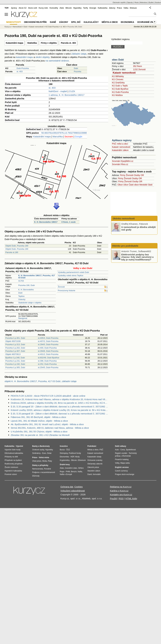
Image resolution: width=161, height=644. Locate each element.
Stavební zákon (94, 471)
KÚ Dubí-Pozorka (120, 92)
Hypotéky (77, 8)
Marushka (58, 136)
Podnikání (92, 446)
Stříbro (81, 468)
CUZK (72, 91)
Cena (123, 450)
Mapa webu (125, 463)
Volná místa (44, 457)
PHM (68, 472)
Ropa (62, 472)
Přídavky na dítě (11, 457)
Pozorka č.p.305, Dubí (15, 367)
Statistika (32, 43)
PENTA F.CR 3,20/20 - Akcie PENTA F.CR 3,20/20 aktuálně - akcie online (48, 396)
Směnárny (36, 453)
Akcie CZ (22, 8)
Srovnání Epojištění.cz (123, 161)
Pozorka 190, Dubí (27, 285)
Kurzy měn (43, 8)
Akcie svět (33, 8)
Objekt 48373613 (13, 354)
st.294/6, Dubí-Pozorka (48, 351)
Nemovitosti (17, 27)
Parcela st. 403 (68, 43)
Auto (117, 450)
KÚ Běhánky (118, 76)
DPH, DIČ (76, 22)
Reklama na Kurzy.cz (121, 487)
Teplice (21, 296)
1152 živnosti (139, 69)
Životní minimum (11, 467)
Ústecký (22, 299)
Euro (44, 453)
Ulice (126, 185)
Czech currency (121, 471)
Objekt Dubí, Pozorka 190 (17, 246)
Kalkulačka (103, 8)
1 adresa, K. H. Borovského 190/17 (66, 95)
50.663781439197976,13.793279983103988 (64, 133)
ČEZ (68, 450)
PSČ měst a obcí (120, 144)
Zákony (112, 8)
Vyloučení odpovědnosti (73, 491)
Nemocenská (38, 469)
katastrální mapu (24, 57)
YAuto (136, 2)
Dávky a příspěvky (40, 465)
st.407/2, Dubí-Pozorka (48, 341)
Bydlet (151, 2)
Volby (117, 463)
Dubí (76, 68)
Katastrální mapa (14, 43)
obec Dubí (118, 60)
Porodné (47, 469)
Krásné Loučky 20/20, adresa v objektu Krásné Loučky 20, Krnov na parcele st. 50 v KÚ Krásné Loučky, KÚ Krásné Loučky (59, 410)
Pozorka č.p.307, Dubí (15, 351)
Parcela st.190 (12, 252)
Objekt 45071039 (13, 341)
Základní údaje (79, 54)
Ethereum (82, 460)
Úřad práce (37, 461)
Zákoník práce (93, 467)
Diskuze (133, 8)
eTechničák (126, 456)
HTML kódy (131, 498)
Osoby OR (139, 175)
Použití (113, 498)
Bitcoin (69, 8)
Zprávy (14, 8)
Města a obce (110, 22)
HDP (72, 457)
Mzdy (78, 457)
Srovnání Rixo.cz (120, 164)
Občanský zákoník (95, 464)
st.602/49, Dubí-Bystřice (49, 358)
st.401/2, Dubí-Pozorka (48, 354)
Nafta (80, 472)
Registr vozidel (121, 453)
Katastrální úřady (94, 457)
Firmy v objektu (49, 43)
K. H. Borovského (26, 290)
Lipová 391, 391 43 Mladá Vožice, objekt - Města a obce (39, 421)
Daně (53, 22)
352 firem (137, 66)
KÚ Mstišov (117, 95)
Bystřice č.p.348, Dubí (15, 358)
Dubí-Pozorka (23, 68)
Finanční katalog (122, 459)
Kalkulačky (91, 22)
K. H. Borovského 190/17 (46, 222)
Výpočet (19, 446)
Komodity (54, 8)
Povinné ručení (11, 474)
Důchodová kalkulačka (14, 453)
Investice (64, 446)
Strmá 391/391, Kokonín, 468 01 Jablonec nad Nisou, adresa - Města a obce (50, 428)
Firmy (123, 175)
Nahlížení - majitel (58, 91)
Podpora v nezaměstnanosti (44, 472)
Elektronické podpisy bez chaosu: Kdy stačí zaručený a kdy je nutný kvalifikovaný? (137, 257)
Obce (120, 185)
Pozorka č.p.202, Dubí (15, 348)
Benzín (74, 472)
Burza (62, 450)
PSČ (101, 450)
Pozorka (78, 71)
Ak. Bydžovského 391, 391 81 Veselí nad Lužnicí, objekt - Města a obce (47, 424)
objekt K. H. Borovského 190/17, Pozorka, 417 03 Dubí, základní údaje (41, 381)
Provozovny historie (66, 291)
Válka (126, 8)
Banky (35, 446)
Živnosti (61, 287)
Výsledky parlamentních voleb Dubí (73, 272)
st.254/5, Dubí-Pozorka (48, 367)
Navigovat (23, 318)
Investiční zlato (71, 468)
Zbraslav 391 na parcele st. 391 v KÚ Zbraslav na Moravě (40, 435)
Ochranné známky (148, 22)
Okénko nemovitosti (123, 218)
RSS (121, 498)
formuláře (97, 474)
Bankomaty (45, 446)
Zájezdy (130, 2)
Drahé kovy (65, 465)
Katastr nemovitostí (124, 73)
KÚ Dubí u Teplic (120, 86)
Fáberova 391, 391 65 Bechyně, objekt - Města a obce (38, 417)
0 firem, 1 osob (69, 222)
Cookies (79, 487)
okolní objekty (43, 57)
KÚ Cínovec (118, 79)
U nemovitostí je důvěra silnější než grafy (138, 228)
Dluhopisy (64, 453)
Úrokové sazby (38, 450)
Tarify (86, 8)
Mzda (45, 461)
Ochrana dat (67, 487)
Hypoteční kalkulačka (13, 471)
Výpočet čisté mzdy (12, 450)
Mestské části (146, 185)
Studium (158, 2)
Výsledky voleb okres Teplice (71, 275)
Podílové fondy (75, 453)
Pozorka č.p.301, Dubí (15, 338)
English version (122, 467)
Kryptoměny (65, 460)
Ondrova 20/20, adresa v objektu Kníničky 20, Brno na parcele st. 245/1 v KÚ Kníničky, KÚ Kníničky (59, 403)
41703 (21, 281)
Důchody (36, 476)
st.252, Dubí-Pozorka (47, 364)
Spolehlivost (131, 450)
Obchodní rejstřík (119, 2)
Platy (50, 461)
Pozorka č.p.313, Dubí (15, 344)
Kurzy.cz (8, 27)
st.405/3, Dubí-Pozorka (48, 338)
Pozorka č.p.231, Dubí (15, 361)
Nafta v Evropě (66, 474)
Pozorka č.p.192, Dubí (15, 364)
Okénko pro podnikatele (125, 246)
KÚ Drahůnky (118, 83)
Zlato (62, 8)
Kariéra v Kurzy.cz (119, 491)
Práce (120, 8)
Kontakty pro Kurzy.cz (121, 494)
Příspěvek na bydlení (13, 460)
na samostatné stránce (57, 61)
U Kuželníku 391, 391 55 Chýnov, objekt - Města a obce (39, 432)
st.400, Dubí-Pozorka (47, 348)
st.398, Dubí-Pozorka (47, 361)
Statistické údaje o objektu (30, 303)
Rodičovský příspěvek (14, 464)
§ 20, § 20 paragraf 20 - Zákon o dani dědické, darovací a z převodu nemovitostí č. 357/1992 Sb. (59, 407)
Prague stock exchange (125, 474)
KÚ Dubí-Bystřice (120, 89)
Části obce (134, 185)
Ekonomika (127, 22)
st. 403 (20, 71)
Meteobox (144, 2)
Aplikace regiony (122, 140)
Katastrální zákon (120, 150)
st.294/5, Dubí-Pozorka (48, 344)
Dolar (49, 453)
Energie (93, 8)
